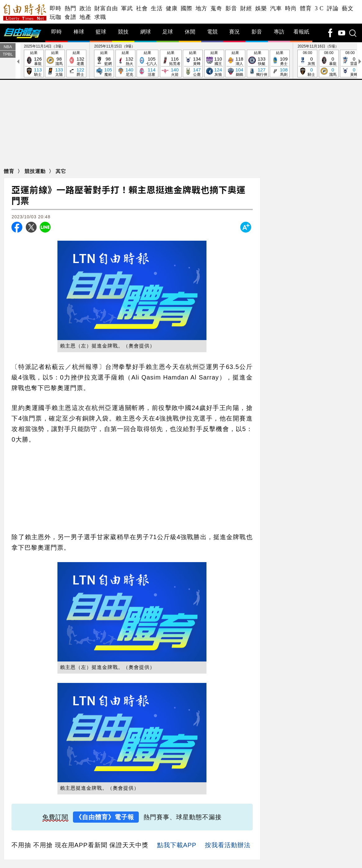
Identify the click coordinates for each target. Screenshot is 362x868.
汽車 (276, 8)
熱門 (70, 8)
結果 (34, 64)
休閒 (190, 32)
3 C (319, 8)
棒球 (79, 32)
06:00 (307, 64)
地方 (201, 8)
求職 (100, 17)
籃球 (101, 32)
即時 (56, 8)
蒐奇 (216, 8)
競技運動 (36, 172)
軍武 (127, 8)
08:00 (329, 64)
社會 (142, 8)
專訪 (279, 32)
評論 (333, 8)
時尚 (291, 8)
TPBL (8, 55)
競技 (123, 32)
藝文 (348, 8)
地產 (85, 17)
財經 (246, 8)
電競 (212, 32)
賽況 (234, 32)
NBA (8, 47)
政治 (85, 8)
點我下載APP (177, 845)
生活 (157, 8)
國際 (187, 8)
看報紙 (301, 32)
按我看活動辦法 (228, 845)
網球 (146, 32)
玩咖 (56, 17)
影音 (231, 8)
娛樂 (261, 8)
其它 (61, 172)
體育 (306, 8)
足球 (168, 32)
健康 (172, 8)
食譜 (70, 17)
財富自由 (106, 8)
